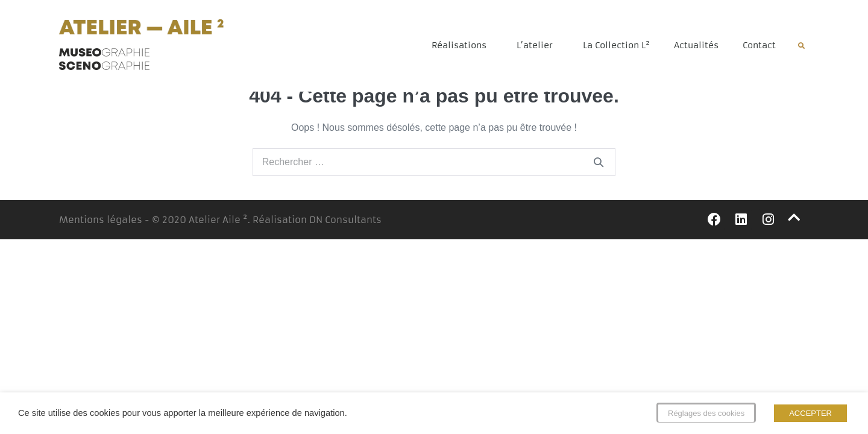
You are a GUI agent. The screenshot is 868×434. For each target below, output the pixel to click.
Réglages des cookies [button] (706, 413)
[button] (801, 46)
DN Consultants (345, 226)
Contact (759, 45)
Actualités (696, 45)
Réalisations (462, 45)
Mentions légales (101, 226)
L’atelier (538, 45)
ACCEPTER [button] (810, 413)
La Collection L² (616, 45)
